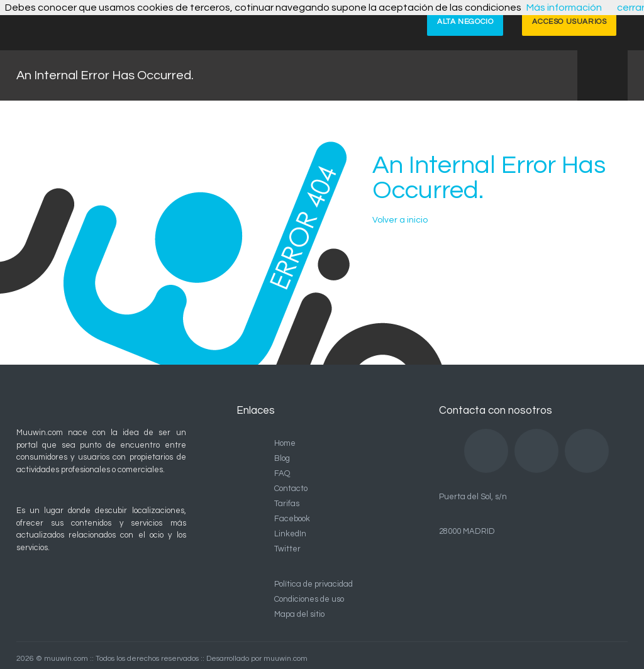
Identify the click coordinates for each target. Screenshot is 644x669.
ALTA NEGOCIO (465, 22)
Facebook (292, 519)
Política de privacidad (314, 584)
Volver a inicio (400, 220)
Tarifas (287, 504)
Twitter (287, 549)
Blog (282, 458)
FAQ (282, 473)
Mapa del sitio (299, 614)
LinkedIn (290, 534)
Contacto (291, 489)
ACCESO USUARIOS (569, 22)
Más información (564, 8)
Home (285, 443)
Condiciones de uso (309, 599)
